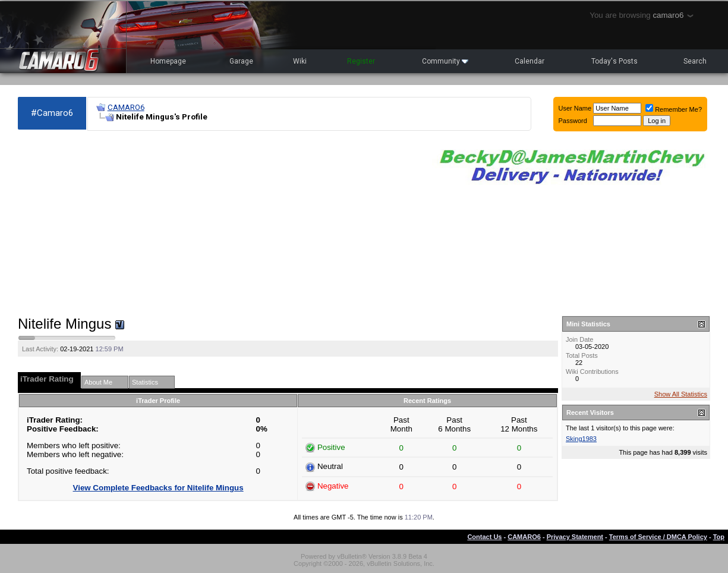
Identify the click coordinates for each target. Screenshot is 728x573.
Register (361, 61)
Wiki (300, 61)
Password (573, 121)
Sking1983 (581, 439)
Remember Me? (674, 109)
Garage (241, 61)
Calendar (530, 61)
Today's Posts (614, 61)
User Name (575, 108)
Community (445, 61)
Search (695, 61)
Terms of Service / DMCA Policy (658, 537)
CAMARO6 (126, 107)
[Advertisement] (219, 223)
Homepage (168, 61)
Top (719, 537)
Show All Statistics (681, 394)
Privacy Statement (575, 537)
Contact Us (484, 537)
